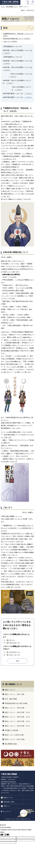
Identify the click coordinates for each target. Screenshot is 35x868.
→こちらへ (7, 53)
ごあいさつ (8, 507)
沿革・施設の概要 (11, 699)
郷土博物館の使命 (11, 744)
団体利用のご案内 (9, 802)
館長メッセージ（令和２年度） (15, 739)
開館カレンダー (8, 798)
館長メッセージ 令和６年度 (15, 708)
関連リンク (7, 806)
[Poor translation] (7, 835)
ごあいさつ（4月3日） (10, 41)
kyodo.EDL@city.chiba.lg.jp (8, 782)
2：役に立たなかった (12, 643)
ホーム (3, 7)
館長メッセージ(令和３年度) (14, 735)
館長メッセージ (10, 690)
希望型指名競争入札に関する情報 (16, 703)
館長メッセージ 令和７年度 (15, 694)
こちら (14, 172)
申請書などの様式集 (12, 730)
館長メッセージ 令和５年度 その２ (18, 712)
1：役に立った (10, 640)
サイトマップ (7, 812)
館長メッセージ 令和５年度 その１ (18, 726)
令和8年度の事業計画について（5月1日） (17, 39)
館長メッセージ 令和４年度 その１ (18, 721)
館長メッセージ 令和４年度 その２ (18, 717)
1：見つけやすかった (12, 652)
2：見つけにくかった (12, 655)
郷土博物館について (12, 7)
